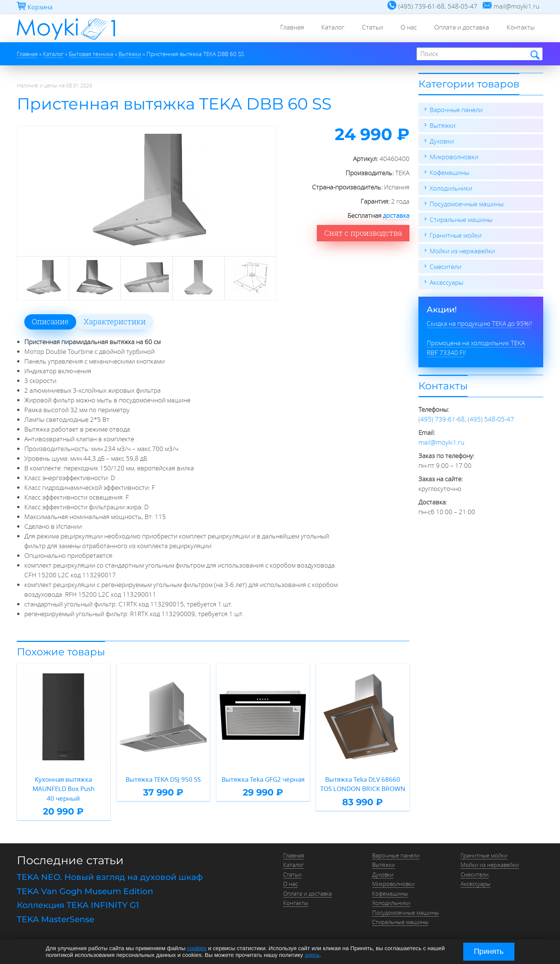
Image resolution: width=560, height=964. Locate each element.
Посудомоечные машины (467, 204)
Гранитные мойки (456, 235)
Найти (534, 54)
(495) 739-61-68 (442, 419)
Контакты (520, 28)
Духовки (442, 141)
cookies (197, 948)
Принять (489, 951)
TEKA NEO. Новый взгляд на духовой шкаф (110, 877)
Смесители (445, 267)
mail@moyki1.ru (441, 442)
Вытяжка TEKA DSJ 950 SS (163, 779)
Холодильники (451, 188)
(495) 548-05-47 (491, 419)
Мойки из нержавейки (462, 251)
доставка (396, 215)
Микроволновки (454, 157)
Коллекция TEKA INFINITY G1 (78, 905)
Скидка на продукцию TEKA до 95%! (479, 323)
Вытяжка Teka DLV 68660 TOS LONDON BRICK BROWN (363, 784)
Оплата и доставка (460, 28)
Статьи (368, 28)
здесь (312, 955)
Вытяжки (443, 125)
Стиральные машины (461, 220)
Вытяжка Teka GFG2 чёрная (263, 779)
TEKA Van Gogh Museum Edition (85, 891)
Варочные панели (456, 110)
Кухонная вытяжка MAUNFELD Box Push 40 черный (64, 789)
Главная (285, 28)
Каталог (327, 28)
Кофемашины (449, 172)
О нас (405, 28)
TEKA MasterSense (55, 919)
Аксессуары (446, 282)
